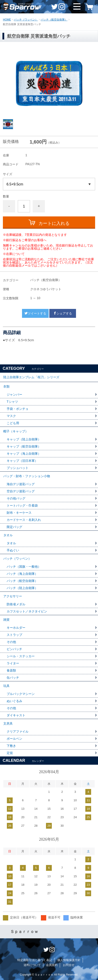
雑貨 (6, 620)
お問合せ (69, 965)
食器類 (11, 670)
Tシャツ (12, 402)
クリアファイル (18, 731)
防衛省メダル (16, 604)
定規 (10, 753)
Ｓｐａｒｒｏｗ (24, 932)
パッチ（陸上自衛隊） (22, 588)
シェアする (63, 313)
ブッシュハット (18, 468)
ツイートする (35, 313)
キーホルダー (16, 628)
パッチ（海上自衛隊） (22, 574)
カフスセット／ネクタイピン (27, 611)
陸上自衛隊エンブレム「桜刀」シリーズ (31, 377)
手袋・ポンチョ (18, 409)
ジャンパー (14, 394)
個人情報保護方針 (69, 960)
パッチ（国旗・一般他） (24, 567)
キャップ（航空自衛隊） (24, 446)
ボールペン (14, 739)
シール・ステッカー (21, 656)
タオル (8, 535)
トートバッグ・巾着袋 (22, 505)
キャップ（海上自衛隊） (24, 454)
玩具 (6, 686)
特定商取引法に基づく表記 (35, 960)
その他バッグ (16, 498)
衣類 (6, 386)
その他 (11, 642)
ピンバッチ (14, 649)
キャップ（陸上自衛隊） (24, 439)
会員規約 (52, 965)
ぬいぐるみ (14, 701)
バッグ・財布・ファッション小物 (27, 476)
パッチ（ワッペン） (26, 20)
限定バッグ (14, 527)
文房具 (8, 723)
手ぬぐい (13, 550)
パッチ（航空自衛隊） (54, 20)
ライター (13, 663)
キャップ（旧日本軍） (22, 461)
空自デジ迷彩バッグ (21, 491)
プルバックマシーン (21, 694)
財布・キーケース (19, 513)
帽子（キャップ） (16, 431)
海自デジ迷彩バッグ (21, 484)
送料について (32, 965)
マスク (11, 416)
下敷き (11, 746)
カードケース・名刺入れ (24, 520)
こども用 (13, 423)
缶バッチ (13, 678)
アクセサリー (13, 596)
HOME (7, 20)
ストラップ (14, 635)
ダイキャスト (16, 715)
